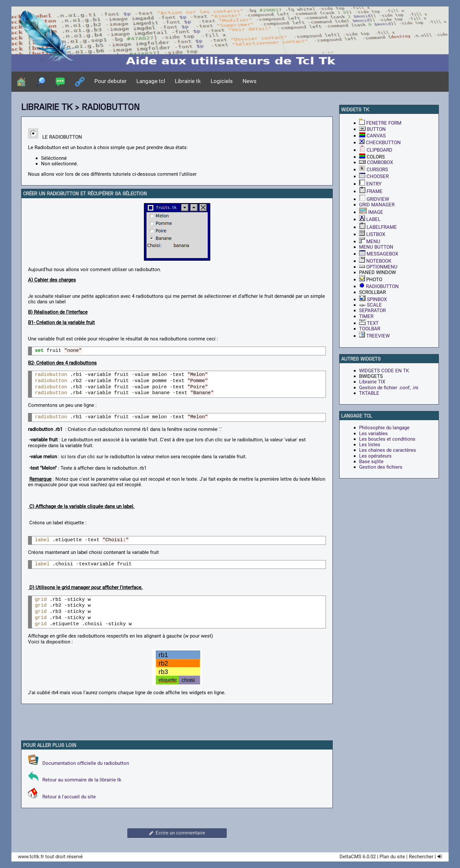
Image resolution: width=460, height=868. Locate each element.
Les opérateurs (375, 456)
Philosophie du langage (384, 428)
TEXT (369, 323)
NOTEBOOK (375, 261)
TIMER (366, 316)
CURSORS (374, 170)
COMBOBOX (376, 162)
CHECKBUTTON (380, 143)
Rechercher (421, 857)
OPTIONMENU (378, 267)
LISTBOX (372, 234)
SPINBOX (373, 299)
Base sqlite (371, 462)
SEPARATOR (372, 310)
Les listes (370, 445)
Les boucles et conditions (387, 439)
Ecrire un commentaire (177, 833)
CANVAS (372, 136)
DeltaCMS (350, 857)
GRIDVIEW (374, 199)
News (250, 81)
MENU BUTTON (376, 247)
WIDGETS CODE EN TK (384, 371)
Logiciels (222, 81)
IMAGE (371, 212)
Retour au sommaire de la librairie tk (81, 780)
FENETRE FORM (380, 123)
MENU (370, 241)
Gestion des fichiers (381, 467)
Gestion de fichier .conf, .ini (389, 388)
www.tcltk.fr (31, 857)
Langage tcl (151, 81)
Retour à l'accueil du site (67, 797)
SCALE (370, 305)
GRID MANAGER (377, 205)
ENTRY (370, 184)
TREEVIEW (374, 336)
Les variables (373, 434)
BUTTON (372, 129)
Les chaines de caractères (388, 450)
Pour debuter (111, 81)
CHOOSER (374, 176)
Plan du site (392, 857)
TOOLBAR (370, 329)
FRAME (371, 191)
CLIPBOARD (376, 150)
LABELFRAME (378, 227)
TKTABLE (369, 393)
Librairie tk (188, 81)
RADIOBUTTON (379, 286)
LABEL (370, 219)
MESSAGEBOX (379, 254)
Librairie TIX (372, 382)
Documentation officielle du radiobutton (78, 763)
